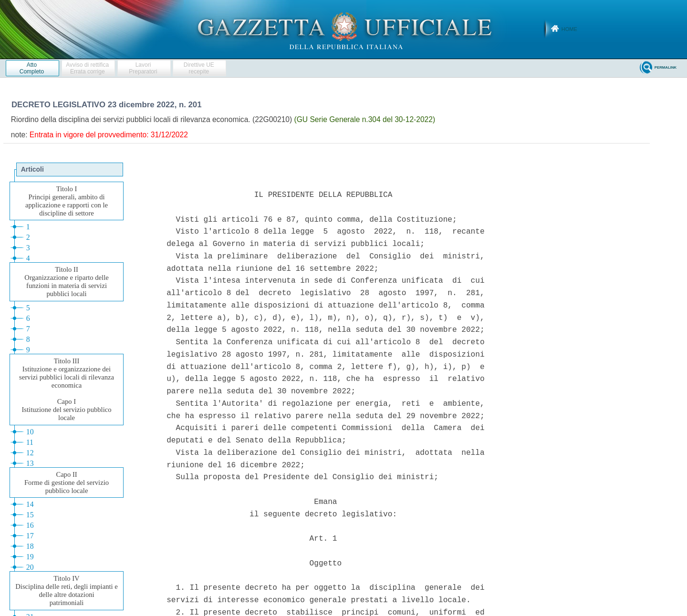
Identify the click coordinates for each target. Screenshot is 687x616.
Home (569, 29)
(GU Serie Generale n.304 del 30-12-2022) (365, 119)
